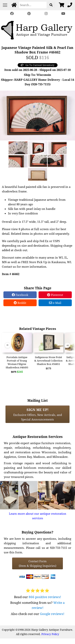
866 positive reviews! (45, 597)
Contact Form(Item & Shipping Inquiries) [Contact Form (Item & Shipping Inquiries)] (37, 563)
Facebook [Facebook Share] (20, 295)
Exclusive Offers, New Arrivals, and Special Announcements (38, 414)
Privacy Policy (50, 634)
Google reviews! (52, 614)
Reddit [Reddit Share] (20, 303)
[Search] (33, 5)
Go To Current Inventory (38, 65)
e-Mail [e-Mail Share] (55, 303)
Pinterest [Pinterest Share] (55, 295)
